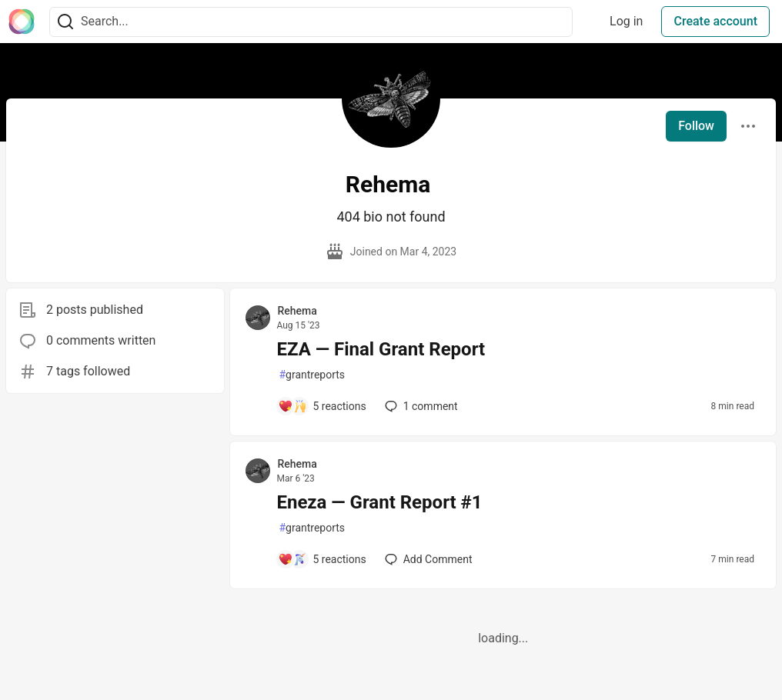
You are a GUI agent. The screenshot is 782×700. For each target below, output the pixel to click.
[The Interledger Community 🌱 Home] (22, 22)
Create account (715, 21)
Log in (626, 21)
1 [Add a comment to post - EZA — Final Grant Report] (420, 406)
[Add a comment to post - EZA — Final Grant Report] (322, 406)
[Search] (65, 22)
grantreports (312, 375)
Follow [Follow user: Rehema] (696, 126)
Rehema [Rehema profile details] (297, 311)
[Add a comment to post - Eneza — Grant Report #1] (322, 559)
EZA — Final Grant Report (381, 349)
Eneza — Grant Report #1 (379, 502)
